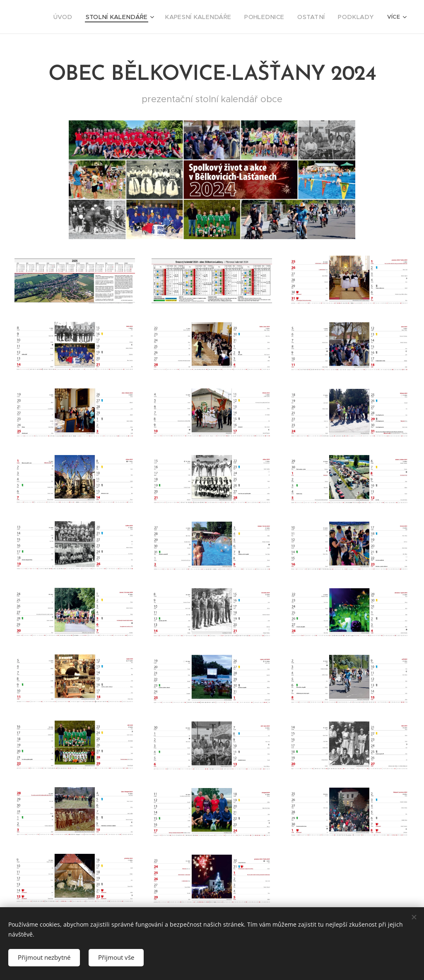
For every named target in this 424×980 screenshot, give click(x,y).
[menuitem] (91, 17)
